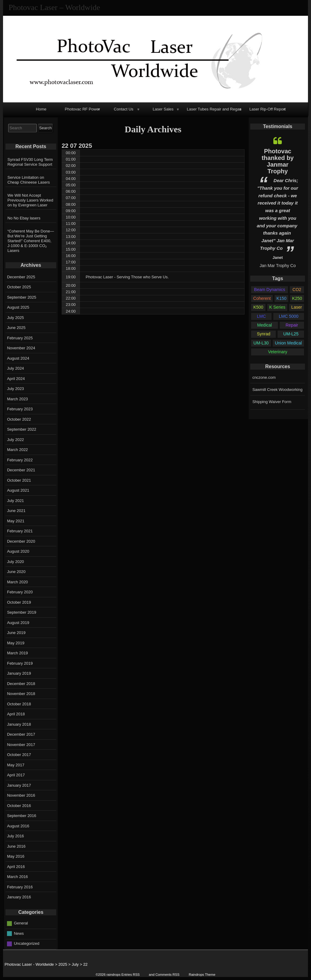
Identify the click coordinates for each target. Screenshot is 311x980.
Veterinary (278, 352)
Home (41, 109)
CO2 (297, 290)
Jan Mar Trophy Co (278, 266)
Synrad (264, 334)
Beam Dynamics (270, 290)
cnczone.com (264, 377)
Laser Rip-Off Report (268, 109)
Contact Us (124, 109)
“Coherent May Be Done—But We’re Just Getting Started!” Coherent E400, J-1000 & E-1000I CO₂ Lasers (31, 241)
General (21, 923)
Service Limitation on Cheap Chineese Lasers (29, 180)
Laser (297, 307)
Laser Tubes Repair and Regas (214, 109)
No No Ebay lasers (24, 218)
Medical (265, 325)
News (19, 933)
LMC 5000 (289, 316)
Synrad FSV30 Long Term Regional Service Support (30, 162)
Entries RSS (131, 975)
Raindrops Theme (202, 975)
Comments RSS (167, 975)
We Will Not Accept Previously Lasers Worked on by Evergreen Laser (31, 200)
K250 (297, 298)
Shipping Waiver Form (272, 402)
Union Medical (288, 343)
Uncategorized (27, 943)
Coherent (262, 298)
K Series (277, 307)
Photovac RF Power (82, 109)
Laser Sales (163, 109)
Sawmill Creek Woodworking (277, 390)
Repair (292, 325)
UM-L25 (291, 334)
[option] (278, 201)
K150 (281, 298)
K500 (258, 307)
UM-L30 (261, 343)
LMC (261, 316)
